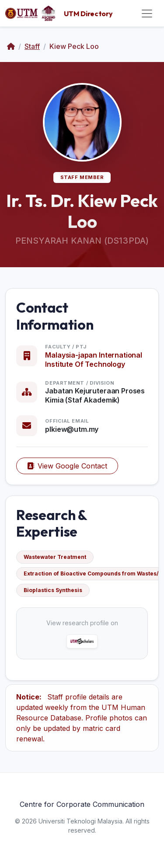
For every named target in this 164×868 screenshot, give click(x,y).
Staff (32, 46)
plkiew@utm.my (72, 429)
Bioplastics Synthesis (53, 590)
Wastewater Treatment (55, 557)
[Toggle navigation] (147, 14)
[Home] (11, 46)
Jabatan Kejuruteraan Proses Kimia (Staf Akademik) (95, 395)
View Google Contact (67, 466)
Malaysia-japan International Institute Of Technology (94, 360)
